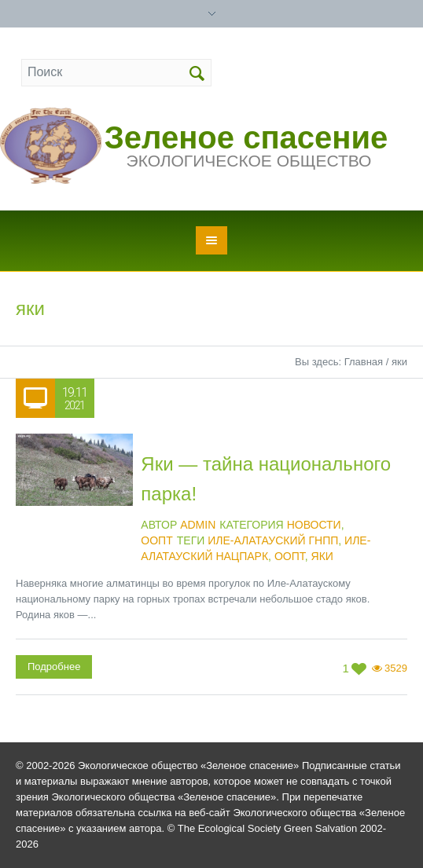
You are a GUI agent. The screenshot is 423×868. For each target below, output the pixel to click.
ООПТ (156, 540)
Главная (364, 362)
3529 (396, 668)
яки (322, 556)
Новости (314, 525)
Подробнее (54, 667)
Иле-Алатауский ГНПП (273, 540)
